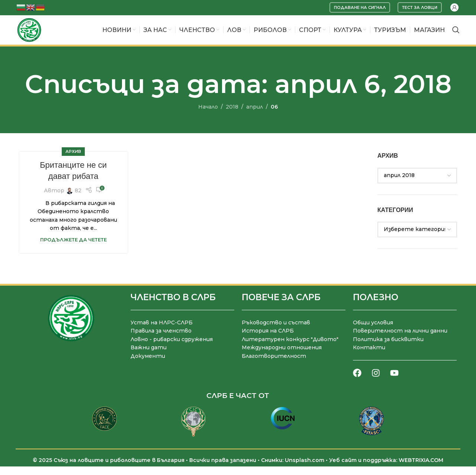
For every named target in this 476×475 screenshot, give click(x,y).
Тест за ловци (420, 7)
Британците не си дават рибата (73, 180)
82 (78, 200)
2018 (232, 117)
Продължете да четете (73, 249)
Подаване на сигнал (360, 7)
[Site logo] (34, 35)
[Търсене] (456, 35)
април (255, 117)
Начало (208, 117)
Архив (73, 161)
